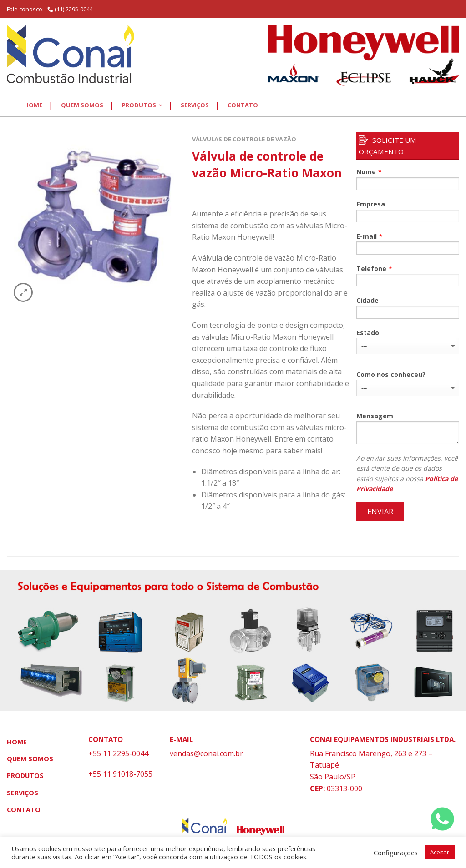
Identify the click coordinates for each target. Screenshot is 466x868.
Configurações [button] (396, 853)
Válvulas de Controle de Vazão (244, 139)
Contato (243, 105)
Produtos (139, 105)
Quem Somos (82, 105)
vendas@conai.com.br (206, 753)
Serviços (195, 105)
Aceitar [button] (440, 852)
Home (33, 105)
